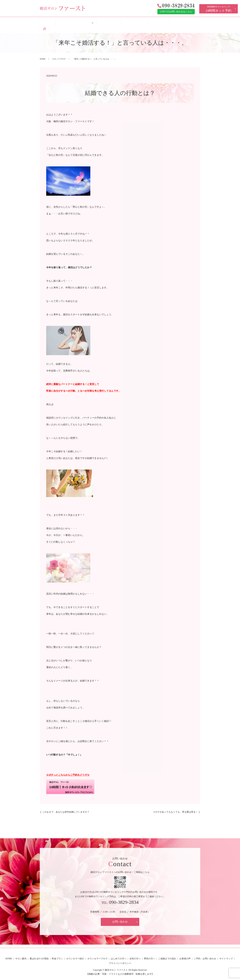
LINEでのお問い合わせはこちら (176, 12)
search (193, 21)
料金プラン (57, 951)
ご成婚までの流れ (130, 21)
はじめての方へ (107, 21)
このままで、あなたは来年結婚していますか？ (66, 804)
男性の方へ (150, 951)
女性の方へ (135, 951)
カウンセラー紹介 (75, 951)
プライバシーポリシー (120, 955)
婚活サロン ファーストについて (74, 21)
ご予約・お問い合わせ (174, 21)
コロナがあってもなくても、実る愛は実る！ (175, 804)
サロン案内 (21, 951)
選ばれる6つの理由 (39, 951)
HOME (49, 21)
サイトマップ (226, 951)
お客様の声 (151, 21)
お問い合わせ (120, 914)
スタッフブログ (59, 51)
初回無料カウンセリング (219, 9)
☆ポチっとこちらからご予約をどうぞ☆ (68, 767)
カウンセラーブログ (97, 951)
